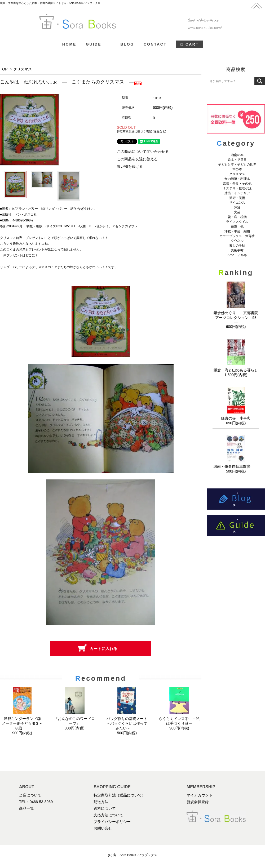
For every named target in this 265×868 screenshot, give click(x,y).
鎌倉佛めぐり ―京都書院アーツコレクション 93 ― (237, 318)
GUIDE (94, 44)
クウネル (237, 241)
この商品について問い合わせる (143, 152)
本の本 (237, 169)
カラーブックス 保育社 (237, 236)
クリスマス (23, 69)
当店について (30, 795)
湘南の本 (237, 155)
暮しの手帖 (237, 246)
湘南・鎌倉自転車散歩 (236, 466)
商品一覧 (26, 808)
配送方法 (101, 802)
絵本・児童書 (237, 160)
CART (192, 44)
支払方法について (108, 815)
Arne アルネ (237, 255)
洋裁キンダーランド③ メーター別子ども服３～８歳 (23, 723)
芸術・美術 (237, 198)
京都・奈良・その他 (237, 184)
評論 (237, 207)
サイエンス (237, 203)
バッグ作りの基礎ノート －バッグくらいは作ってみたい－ (129, 723)
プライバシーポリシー (112, 822)
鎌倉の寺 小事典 (236, 418)
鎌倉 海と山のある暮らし (236, 370)
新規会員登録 (198, 802)
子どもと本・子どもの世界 (237, 164)
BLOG (127, 44)
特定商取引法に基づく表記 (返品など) (142, 131)
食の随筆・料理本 (237, 179)
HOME (69, 44)
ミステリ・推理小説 (237, 188)
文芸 (237, 212)
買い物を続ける (130, 166)
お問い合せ (103, 828)
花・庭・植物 (237, 217)
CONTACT (155, 44)
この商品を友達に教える (137, 159)
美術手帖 (237, 250)
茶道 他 (237, 226)
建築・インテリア (237, 193)
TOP (4, 69)
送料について (105, 808)
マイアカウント (200, 795)
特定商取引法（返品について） (120, 795)
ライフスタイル (237, 222)
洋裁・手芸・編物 (239, 231)
